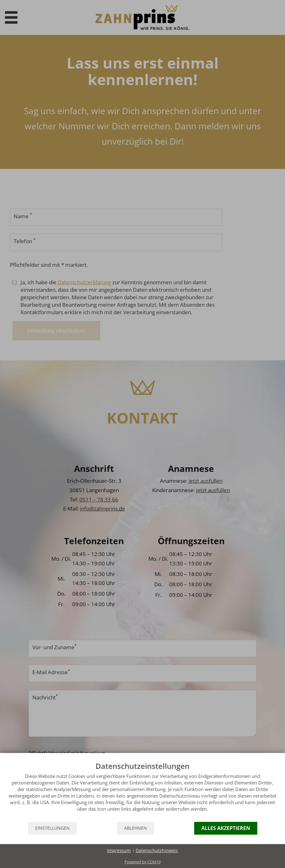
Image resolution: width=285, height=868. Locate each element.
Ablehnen (135, 828)
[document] (142, 791)
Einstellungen (52, 828)
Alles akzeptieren (226, 828)
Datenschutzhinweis (157, 850)
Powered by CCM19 (142, 862)
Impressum (119, 850)
